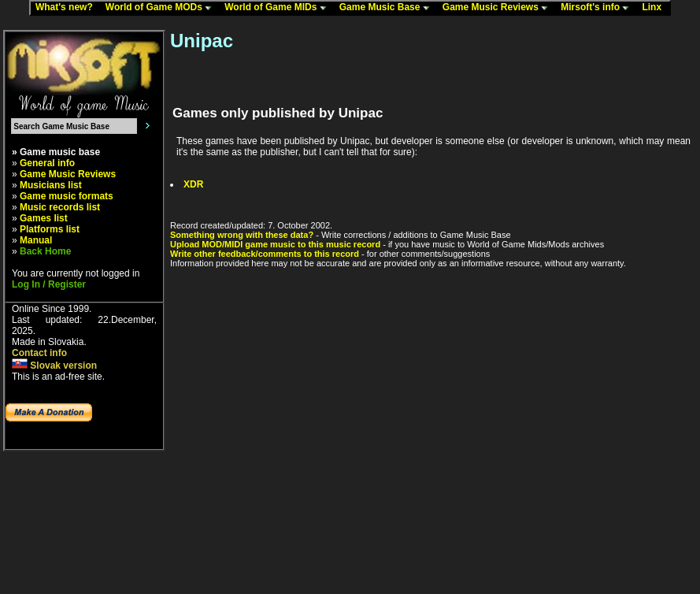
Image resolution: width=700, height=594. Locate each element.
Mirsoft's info (598, 8)
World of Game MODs (162, 8)
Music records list (60, 207)
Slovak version (54, 366)
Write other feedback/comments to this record (265, 254)
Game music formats (67, 196)
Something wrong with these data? (242, 235)
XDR (193, 184)
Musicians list (51, 185)
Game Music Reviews (499, 8)
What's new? (68, 8)
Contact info (39, 353)
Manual (36, 240)
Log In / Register (49, 284)
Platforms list (50, 229)
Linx (655, 8)
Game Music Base (388, 8)
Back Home (45, 251)
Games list (44, 218)
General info (47, 163)
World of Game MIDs (279, 8)
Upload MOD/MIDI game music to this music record (275, 244)
